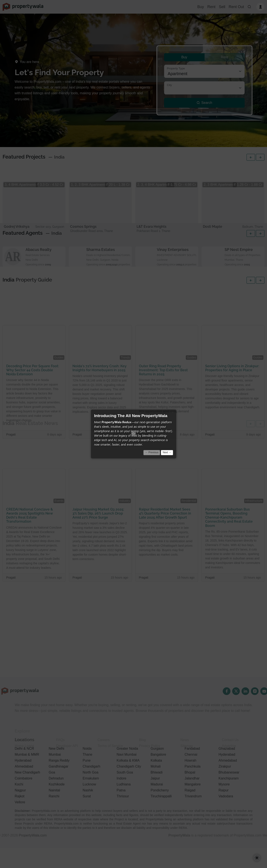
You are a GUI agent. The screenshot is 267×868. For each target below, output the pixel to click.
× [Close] (173, 412)
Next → (167, 452)
